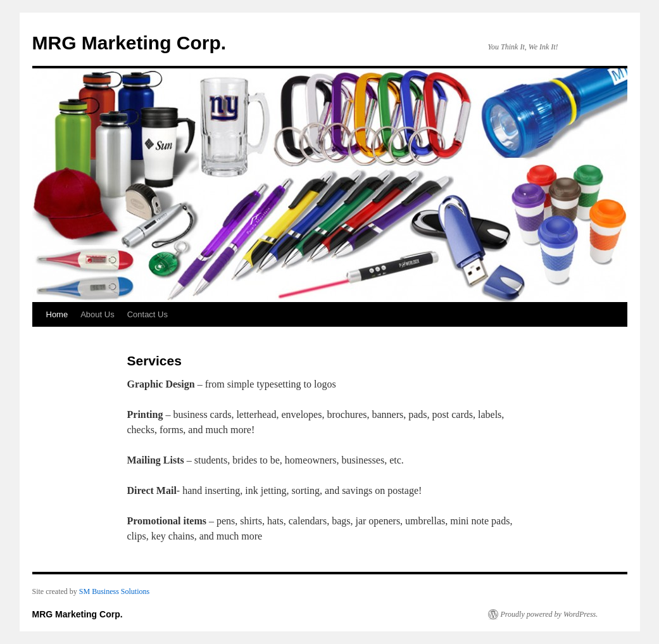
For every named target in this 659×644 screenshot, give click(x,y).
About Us (97, 314)
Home (57, 314)
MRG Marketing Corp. (129, 43)
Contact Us (147, 314)
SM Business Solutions (114, 591)
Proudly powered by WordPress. (549, 614)
